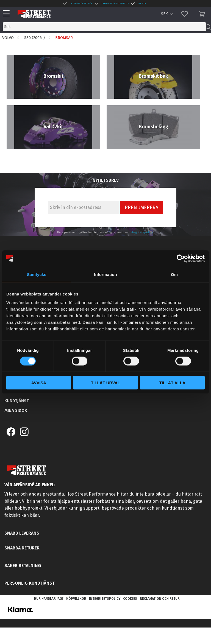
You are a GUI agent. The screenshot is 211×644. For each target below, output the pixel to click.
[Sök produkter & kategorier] (104, 27)
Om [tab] (174, 274)
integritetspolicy (141, 232)
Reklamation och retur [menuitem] (160, 599)
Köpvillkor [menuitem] (76, 599)
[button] (8, 14)
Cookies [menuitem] (130, 599)
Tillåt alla (172, 383)
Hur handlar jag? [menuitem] (49, 599)
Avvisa (39, 383)
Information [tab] (105, 274)
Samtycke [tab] (37, 274)
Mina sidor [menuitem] (16, 410)
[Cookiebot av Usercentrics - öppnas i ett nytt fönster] (181, 258)
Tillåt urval (105, 383)
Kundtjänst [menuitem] (17, 401)
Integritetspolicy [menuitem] (105, 599)
